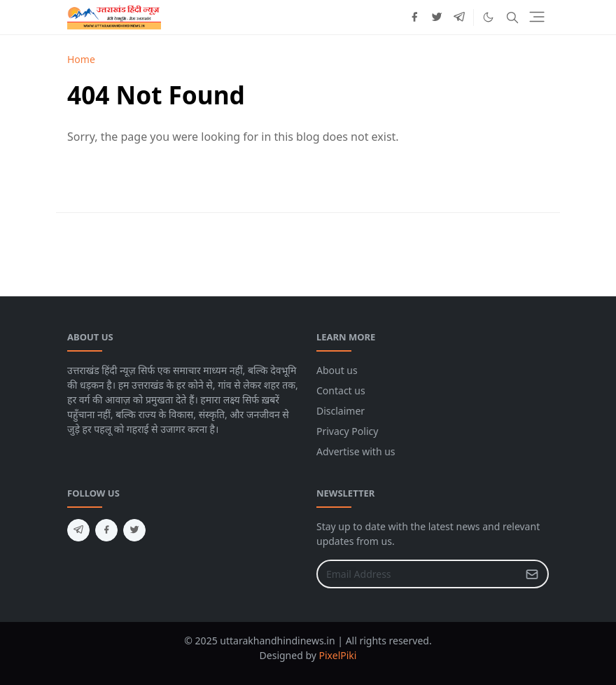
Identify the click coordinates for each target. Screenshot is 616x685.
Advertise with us (356, 451)
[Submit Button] (532, 574)
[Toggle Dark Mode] (488, 17)
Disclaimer (341, 411)
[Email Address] (418, 574)
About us (337, 370)
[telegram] (459, 18)
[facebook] (414, 18)
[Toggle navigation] (537, 17)
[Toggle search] (512, 18)
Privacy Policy (347, 431)
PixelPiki (338, 655)
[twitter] (437, 18)
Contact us (341, 390)
